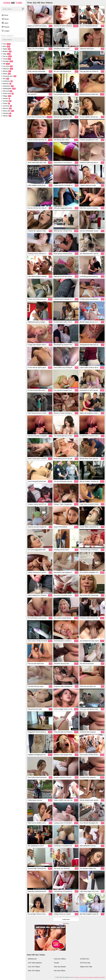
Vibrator (6, 116)
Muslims (6, 51)
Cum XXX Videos (34, 967)
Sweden (6, 98)
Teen (6, 44)
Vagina (6, 49)
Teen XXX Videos (34, 971)
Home (5, 15)
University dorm (9, 76)
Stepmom (7, 69)
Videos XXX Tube (86, 967)
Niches (5, 19)
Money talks (8, 111)
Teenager (7, 61)
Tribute (5, 103)
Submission (7, 86)
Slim (5, 79)
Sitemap (77, 977)
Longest (5, 31)
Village (6, 96)
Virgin (6, 54)
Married (6, 71)
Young (6, 59)
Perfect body (7, 93)
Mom (6, 46)
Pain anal (7, 91)
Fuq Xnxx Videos (60, 959)
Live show (7, 66)
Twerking (6, 113)
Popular (5, 27)
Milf (5, 64)
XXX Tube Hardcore (35, 963)
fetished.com (32, 959)
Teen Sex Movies (60, 967)
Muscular (6, 84)
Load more (66, 919)
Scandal (6, 101)
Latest (5, 23)
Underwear (7, 81)
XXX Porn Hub (85, 963)
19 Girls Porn (85, 959)
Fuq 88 (56, 963)
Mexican (6, 108)
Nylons (6, 74)
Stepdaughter (8, 89)
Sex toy (6, 56)
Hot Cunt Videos (60, 971)
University (6, 106)
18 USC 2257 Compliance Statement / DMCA (92, 977)
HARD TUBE (13, 3)
